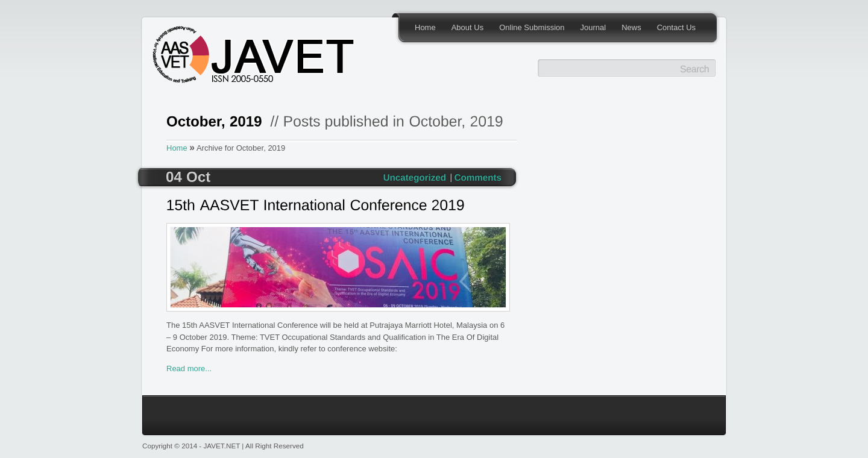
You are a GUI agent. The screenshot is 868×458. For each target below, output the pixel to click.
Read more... (189, 369)
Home (425, 27)
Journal (593, 27)
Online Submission (532, 27)
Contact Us (676, 27)
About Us (467, 27)
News (631, 27)
